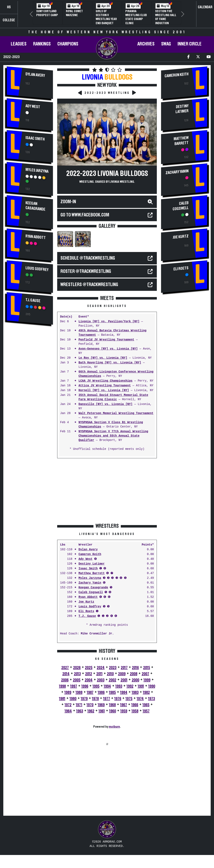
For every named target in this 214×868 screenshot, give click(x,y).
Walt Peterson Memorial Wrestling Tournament (116, 413)
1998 (62, 686)
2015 (147, 668)
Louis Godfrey (37, 269)
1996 (85, 686)
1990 (152, 686)
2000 (135, 680)
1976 (118, 699)
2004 (89, 680)
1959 (124, 711)
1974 (140, 699)
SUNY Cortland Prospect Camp (47, 13)
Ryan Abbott (36, 237)
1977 (107, 699)
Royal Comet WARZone (74, 13)
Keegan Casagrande (35, 206)
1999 (147, 680)
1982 (146, 692)
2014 (66, 674)
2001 (124, 680)
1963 (80, 711)
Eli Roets (86, 611)
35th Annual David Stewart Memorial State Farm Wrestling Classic (113, 397)
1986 (101, 692)
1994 (107, 686)
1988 (79, 692)
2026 (77, 668)
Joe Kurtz (86, 602)
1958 (135, 711)
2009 (122, 674)
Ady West (33, 106)
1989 (68, 692)
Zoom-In (68, 202)
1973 (152, 699)
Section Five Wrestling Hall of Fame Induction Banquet (166, 19)
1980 (73, 699)
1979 (84, 699)
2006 (65, 680)
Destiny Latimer (92, 564)
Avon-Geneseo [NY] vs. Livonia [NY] (108, 349)
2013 (77, 674)
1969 (101, 705)
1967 (124, 705)
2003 (101, 680)
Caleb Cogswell (91, 592)
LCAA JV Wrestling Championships (105, 381)
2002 (112, 680)
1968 (112, 705)
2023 (113, 668)
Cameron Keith (90, 554)
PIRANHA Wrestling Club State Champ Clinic (136, 17)
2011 (99, 674)
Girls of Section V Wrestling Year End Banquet (106, 17)
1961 (102, 711)
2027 (65, 668)
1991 (141, 686)
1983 (135, 692)
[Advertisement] (30, 398)
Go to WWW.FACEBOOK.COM (85, 215)
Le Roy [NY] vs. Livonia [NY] (103, 358)
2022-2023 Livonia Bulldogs (107, 174)
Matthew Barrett (92, 573)
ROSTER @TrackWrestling (86, 271)
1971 (79, 705)
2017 (124, 668)
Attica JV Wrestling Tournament (105, 386)
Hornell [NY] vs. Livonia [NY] (104, 390)
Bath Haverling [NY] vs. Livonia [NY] (110, 363)
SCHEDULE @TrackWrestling (88, 258)
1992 (130, 686)
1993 (119, 686)
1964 (68, 711)
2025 (89, 668)
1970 (90, 705)
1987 (90, 692)
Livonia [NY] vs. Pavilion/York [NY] (109, 322)
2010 (110, 674)
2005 (77, 680)
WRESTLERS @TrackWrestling (89, 285)
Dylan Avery (35, 75)
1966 (135, 705)
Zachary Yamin (90, 583)
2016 (135, 668)
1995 (96, 686)
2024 (101, 668)
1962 (91, 711)
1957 (146, 711)
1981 (62, 699)
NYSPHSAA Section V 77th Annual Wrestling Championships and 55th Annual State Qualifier (113, 436)
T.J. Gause (33, 301)
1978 (95, 699)
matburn (114, 727)
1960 (113, 711)
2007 (145, 674)
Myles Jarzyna (37, 170)
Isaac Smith (35, 138)
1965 (146, 705)
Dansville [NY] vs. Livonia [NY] (105, 404)
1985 (112, 692)
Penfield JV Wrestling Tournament (106, 340)
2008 (134, 674)
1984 (124, 692)
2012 (89, 674)
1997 (74, 686)
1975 (129, 699)
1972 (68, 705)
